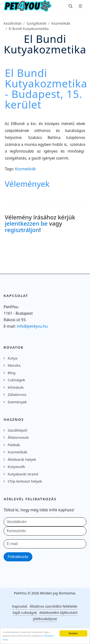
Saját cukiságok (25, 613)
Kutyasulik (16, 467)
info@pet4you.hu (32, 326)
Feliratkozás (18, 557)
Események (17, 402)
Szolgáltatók (37, 23)
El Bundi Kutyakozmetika (29, 29)
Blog (12, 373)
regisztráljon (22, 230)
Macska (14, 365)
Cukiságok (16, 380)
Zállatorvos (17, 394)
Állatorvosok (18, 437)
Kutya (12, 358)
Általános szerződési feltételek (54, 606)
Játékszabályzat (45, 619)
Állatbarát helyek (22, 459)
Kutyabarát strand (23, 474)
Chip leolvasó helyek (25, 481)
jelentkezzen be (26, 223)
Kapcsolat (20, 606)
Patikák (14, 445)
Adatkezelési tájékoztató (58, 613)
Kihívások (16, 387)
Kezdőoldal (12, 23)
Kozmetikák (61, 23)
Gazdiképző (17, 430)
